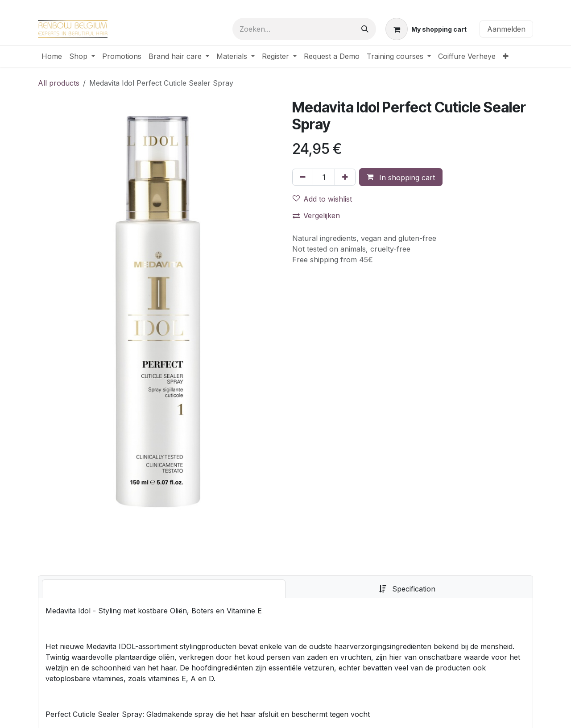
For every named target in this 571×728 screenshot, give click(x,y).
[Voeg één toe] (345, 177)
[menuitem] (52, 56)
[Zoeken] (365, 29)
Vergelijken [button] (316, 215)
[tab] (164, 589)
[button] (401, 177)
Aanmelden (506, 29)
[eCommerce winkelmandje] (426, 29)
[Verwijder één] (303, 177)
